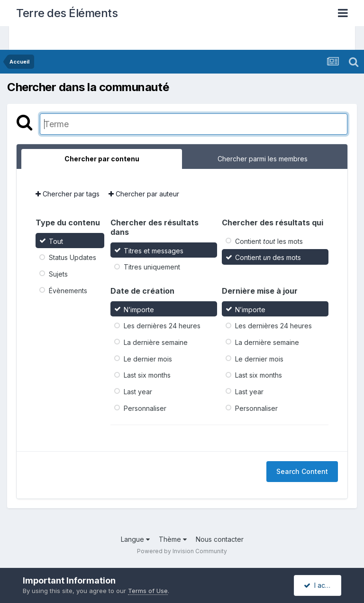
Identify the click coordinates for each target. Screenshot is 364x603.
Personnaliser (145, 408)
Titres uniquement (152, 267)
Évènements (68, 290)
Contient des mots (268, 257)
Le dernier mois (148, 358)
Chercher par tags (68, 194)
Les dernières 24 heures (162, 326)
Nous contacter (220, 539)
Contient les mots (269, 241)
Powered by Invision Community (182, 551)
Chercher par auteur (144, 194)
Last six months (147, 375)
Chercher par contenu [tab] (102, 159)
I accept (322, 585)
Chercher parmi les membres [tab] (263, 159)
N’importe (139, 309)
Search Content (302, 471)
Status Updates (73, 257)
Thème (173, 539)
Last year (138, 392)
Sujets (58, 274)
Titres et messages (154, 250)
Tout (56, 241)
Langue (135, 539)
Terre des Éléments (67, 13)
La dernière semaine (156, 342)
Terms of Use (148, 591)
